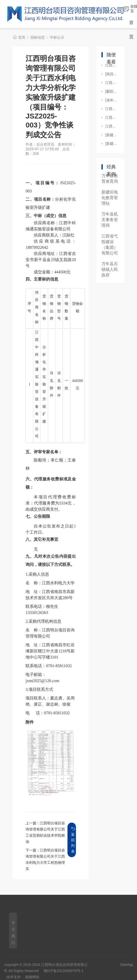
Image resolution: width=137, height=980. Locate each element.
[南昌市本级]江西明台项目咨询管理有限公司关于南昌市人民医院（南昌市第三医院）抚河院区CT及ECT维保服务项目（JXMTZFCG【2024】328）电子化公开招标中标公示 (112, 74)
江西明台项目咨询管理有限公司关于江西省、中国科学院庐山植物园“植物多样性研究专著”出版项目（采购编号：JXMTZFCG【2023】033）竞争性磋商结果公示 (112, 65)
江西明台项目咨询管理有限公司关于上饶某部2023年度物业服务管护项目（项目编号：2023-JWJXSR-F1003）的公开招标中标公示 (112, 126)
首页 (22, 37)
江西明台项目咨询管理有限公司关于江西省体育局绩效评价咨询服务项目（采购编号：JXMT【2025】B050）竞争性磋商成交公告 (112, 109)
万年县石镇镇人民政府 (110, 269)
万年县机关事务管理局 (110, 220)
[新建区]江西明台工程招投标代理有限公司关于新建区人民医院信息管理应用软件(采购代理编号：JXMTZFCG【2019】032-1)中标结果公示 (112, 135)
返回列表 (73, 840)
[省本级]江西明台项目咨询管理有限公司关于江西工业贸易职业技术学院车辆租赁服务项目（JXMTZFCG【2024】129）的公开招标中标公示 (112, 100)
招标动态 (38, 37)
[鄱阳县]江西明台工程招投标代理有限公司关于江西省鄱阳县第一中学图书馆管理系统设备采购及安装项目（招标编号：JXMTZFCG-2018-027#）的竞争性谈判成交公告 (112, 91)
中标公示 (57, 37)
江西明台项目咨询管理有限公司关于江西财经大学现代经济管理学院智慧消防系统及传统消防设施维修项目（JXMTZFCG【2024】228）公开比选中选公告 (112, 83)
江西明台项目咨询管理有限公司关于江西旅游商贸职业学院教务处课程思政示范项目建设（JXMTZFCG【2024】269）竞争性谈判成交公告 (112, 117)
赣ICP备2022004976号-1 (64, 971)
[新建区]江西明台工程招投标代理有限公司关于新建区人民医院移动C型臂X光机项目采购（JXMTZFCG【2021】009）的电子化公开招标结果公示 (112, 144)
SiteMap (126, 965)
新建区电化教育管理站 (110, 198)
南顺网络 (32, 977)
